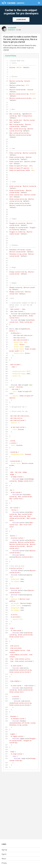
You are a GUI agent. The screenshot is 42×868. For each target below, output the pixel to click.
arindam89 (12, 28)
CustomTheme (11, 56)
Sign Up (4, 850)
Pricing (4, 863)
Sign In (4, 854)
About (4, 859)
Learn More (21, 20)
